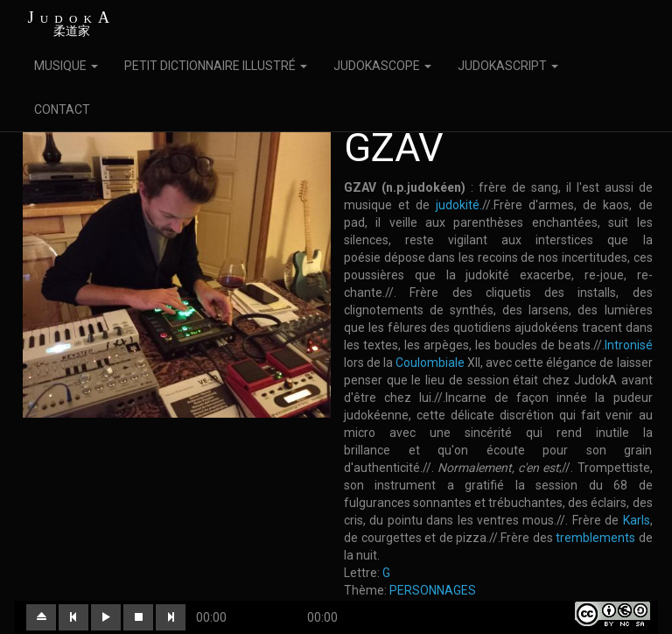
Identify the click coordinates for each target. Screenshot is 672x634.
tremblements (595, 538)
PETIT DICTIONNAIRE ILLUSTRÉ (216, 66)
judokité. (459, 205)
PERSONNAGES (433, 590)
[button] (41, 617)
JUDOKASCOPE (382, 66)
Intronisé (629, 345)
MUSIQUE (66, 66)
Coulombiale (430, 363)
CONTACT (62, 109)
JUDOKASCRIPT (508, 66)
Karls (637, 520)
